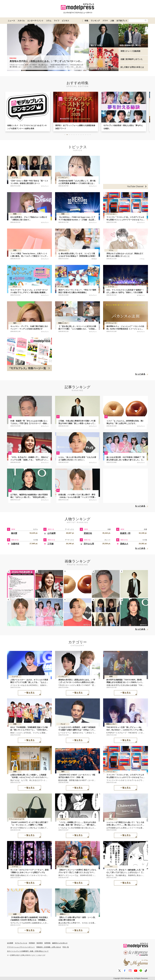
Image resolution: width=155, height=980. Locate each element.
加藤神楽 (15, 544)
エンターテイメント (35, 21)
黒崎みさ (124, 544)
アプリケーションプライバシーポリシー (21, 947)
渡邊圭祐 (88, 533)
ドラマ (105, 21)
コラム (49, 21)
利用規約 (32, 943)
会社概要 (10, 943)
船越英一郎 (125, 533)
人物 (112, 21)
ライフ (57, 21)
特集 (86, 21)
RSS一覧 (66, 947)
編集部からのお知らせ (60, 943)
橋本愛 (14, 533)
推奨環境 (40, 943)
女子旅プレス (122, 21)
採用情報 (47, 943)
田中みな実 (89, 544)
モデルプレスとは (21, 943)
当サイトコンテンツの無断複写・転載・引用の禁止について (28, 951)
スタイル (21, 21)
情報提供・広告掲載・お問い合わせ (49, 947)
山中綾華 (51, 533)
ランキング (95, 21)
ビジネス (65, 21)
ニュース (11, 21)
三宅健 (50, 544)
